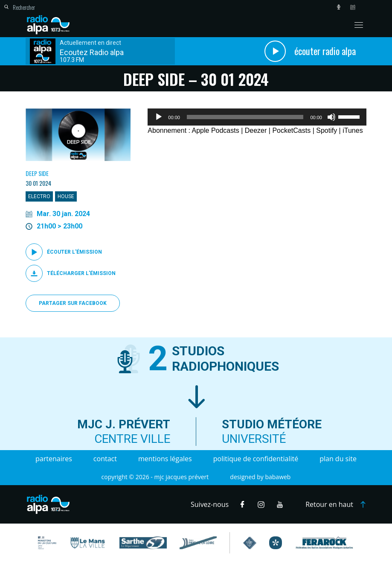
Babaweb (278, 477)
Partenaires (54, 459)
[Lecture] (159, 117)
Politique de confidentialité (256, 459)
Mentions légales (165, 459)
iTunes (353, 130)
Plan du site (338, 459)
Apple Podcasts (216, 130)
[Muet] (331, 117)
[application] (257, 117)
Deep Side (37, 173)
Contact (105, 459)
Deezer (256, 130)
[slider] (245, 117)
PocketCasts (291, 130)
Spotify (327, 130)
